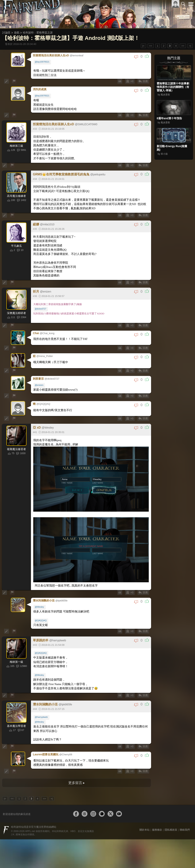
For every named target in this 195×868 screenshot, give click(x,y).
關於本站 (145, 817)
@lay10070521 (43, 61)
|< (143, 46)
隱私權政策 (171, 817)
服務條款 (157, 817)
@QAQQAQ (41, 611)
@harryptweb (42, 707)
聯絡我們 (185, 817)
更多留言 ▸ (76, 770)
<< (151, 46)
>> (183, 46)
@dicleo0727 (41, 304)
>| (190, 46)
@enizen (40, 379)
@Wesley (40, 598)
